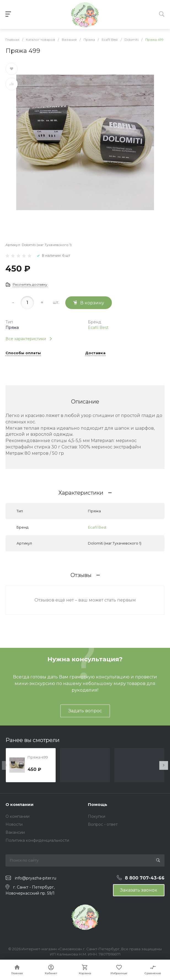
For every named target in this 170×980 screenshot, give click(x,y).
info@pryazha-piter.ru (36, 878)
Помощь (98, 804)
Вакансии (15, 832)
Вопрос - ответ (103, 824)
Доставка (95, 353)
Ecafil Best (98, 327)
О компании (20, 804)
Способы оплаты (23, 353)
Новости (14, 824)
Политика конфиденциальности (37, 840)
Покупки (97, 816)
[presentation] (6, 765)
